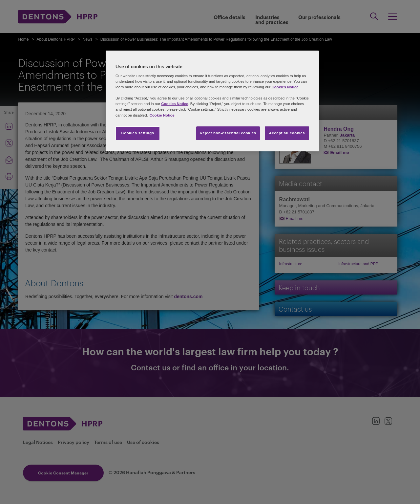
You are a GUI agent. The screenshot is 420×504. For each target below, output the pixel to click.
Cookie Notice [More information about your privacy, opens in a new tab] (162, 115)
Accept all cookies (287, 133)
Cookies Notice (285, 87)
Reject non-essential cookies (228, 133)
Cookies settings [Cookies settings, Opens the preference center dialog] (137, 133)
